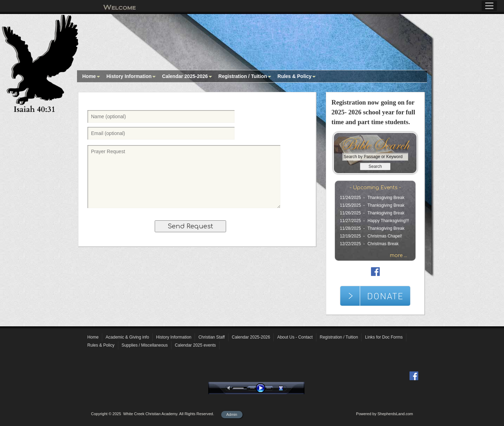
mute (230, 388)
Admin (232, 414)
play (262, 388)
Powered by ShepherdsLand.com (384, 414)
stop (287, 388)
